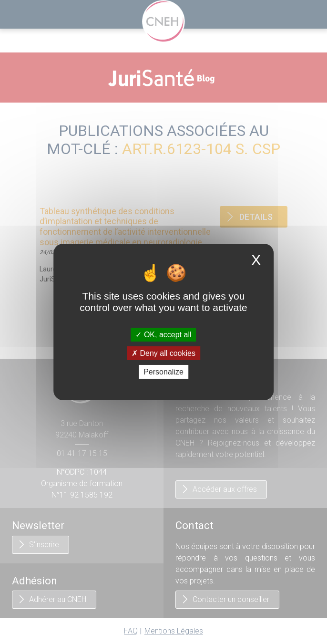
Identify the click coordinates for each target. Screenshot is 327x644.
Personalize (163, 372)
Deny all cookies (163, 353)
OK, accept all (163, 334)
